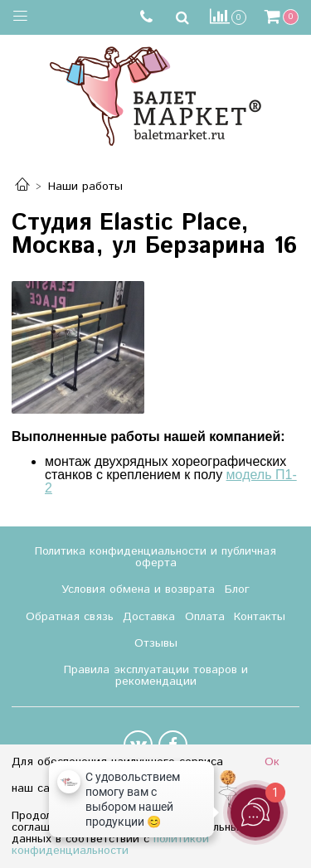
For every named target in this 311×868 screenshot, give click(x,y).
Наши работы (85, 187)
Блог (237, 589)
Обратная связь (70, 617)
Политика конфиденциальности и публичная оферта (155, 557)
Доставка (149, 617)
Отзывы (156, 643)
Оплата (205, 617)
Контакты (260, 617)
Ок (272, 762)
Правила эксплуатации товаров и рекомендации (156, 676)
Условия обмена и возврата (138, 589)
